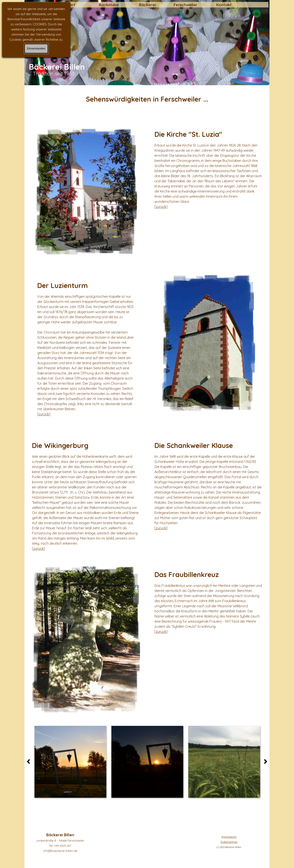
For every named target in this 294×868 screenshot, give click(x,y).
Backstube (109, 5)
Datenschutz (229, 842)
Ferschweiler (185, 5)
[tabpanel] (147, 99)
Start (70, 5)
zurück (161, 207)
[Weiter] (264, 762)
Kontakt (224, 5)
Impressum (229, 837)
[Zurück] (30, 762)
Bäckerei (147, 5)
